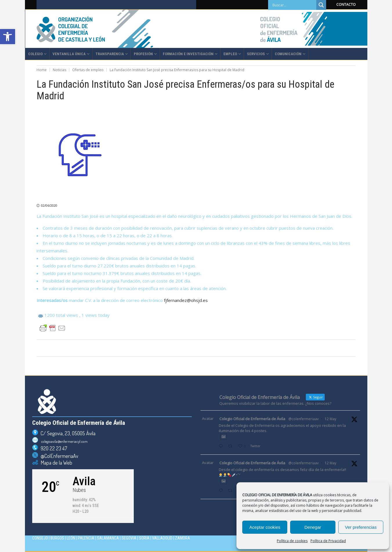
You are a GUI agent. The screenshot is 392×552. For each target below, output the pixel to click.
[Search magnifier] (321, 5)
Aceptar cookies (265, 527)
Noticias (59, 70)
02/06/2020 (49, 205)
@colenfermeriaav (304, 419)
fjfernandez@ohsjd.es (186, 300)
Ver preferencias (361, 527)
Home (42, 70)
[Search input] (294, 5)
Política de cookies (292, 541)
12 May (330, 419)
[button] (8, 37)
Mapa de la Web (55, 463)
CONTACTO (346, 5)
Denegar (313, 527)
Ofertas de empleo (88, 70)
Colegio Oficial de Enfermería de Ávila (252, 419)
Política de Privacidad (328, 541)
